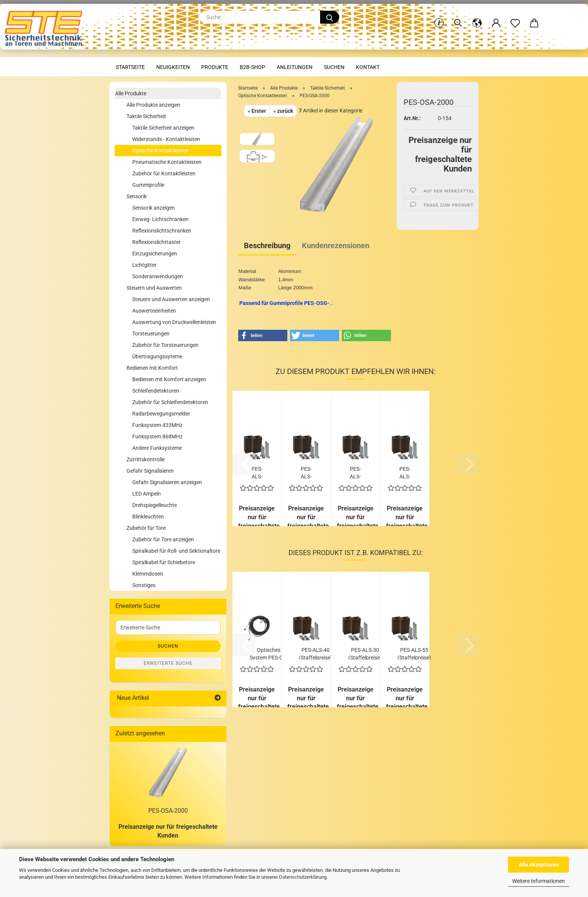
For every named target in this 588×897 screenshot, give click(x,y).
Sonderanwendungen (158, 276)
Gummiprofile (148, 185)
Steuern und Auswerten (154, 288)
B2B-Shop (252, 67)
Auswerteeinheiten (154, 311)
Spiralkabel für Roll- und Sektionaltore (176, 551)
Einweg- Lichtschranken (160, 219)
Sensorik (137, 196)
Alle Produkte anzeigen (153, 105)
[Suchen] (458, 17)
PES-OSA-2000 (168, 811)
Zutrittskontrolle (146, 459)
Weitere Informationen (538, 881)
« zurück (283, 111)
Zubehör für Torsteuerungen (165, 345)
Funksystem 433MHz (157, 425)
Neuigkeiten (173, 67)
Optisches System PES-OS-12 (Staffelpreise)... (269, 653)
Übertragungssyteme (157, 356)
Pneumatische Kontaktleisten (167, 162)
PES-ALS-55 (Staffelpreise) (414, 653)
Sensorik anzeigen (154, 208)
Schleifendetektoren (156, 391)
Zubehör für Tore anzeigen (163, 539)
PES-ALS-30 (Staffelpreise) (365, 653)
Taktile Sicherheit (146, 116)
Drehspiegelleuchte (155, 505)
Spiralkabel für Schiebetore (164, 562)
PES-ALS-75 (405, 472)
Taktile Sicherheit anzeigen (163, 128)
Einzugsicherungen (155, 254)
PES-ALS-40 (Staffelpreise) (316, 653)
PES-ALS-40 (306, 472)
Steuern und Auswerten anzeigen (171, 299)
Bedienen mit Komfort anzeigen (169, 379)
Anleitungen (295, 67)
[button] (477, 17)
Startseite (130, 67)
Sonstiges (144, 585)
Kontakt (368, 67)
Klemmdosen (148, 574)
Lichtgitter (144, 265)
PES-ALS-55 (355, 472)
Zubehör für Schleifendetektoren (170, 402)
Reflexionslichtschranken (162, 231)
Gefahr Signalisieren (150, 471)
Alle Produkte (131, 93)
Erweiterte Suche (168, 663)
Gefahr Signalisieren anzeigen (167, 482)
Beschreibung (267, 246)
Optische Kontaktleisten (160, 151)
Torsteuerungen (151, 334)
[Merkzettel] (515, 17)
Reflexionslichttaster (156, 242)
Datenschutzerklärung (303, 877)
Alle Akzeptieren (539, 865)
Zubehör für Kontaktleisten (164, 173)
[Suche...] (330, 17)
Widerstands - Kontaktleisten (166, 139)
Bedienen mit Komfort (152, 368)
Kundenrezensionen (336, 246)
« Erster (257, 111)
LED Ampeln (147, 494)
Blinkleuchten (148, 517)
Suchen (334, 67)
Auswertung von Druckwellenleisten (174, 322)
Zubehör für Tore (146, 528)
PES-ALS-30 (257, 472)
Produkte (215, 67)
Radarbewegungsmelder (161, 414)
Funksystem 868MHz (157, 436)
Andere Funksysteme (157, 448)
